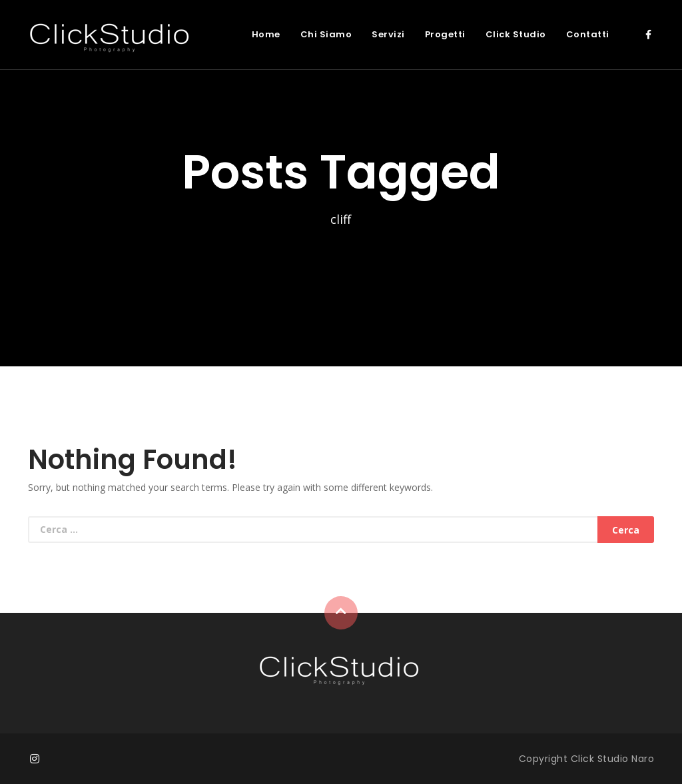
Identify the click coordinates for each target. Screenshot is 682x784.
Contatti (588, 34)
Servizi (388, 34)
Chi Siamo (326, 34)
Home (266, 34)
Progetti (445, 34)
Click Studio (516, 34)
